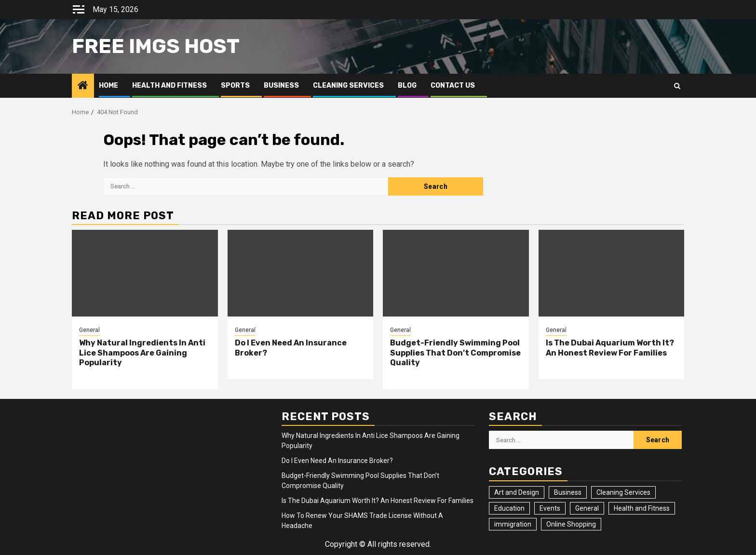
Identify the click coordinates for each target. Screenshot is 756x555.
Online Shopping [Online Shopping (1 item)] (571, 524)
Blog (407, 86)
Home (108, 86)
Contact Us (453, 86)
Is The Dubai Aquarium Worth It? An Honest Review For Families (610, 348)
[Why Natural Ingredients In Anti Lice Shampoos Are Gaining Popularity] (145, 273)
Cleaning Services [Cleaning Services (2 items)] (623, 492)
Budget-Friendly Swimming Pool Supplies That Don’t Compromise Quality (455, 353)
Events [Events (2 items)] (550, 508)
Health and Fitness (169, 86)
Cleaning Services (348, 86)
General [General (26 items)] (587, 508)
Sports (235, 86)
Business (281, 86)
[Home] (83, 86)
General (89, 330)
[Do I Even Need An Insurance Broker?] (301, 273)
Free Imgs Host (156, 46)
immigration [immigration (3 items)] (513, 524)
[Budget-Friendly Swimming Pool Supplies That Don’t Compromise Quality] (456, 273)
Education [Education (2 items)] (509, 508)
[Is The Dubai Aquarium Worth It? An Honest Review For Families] (612, 273)
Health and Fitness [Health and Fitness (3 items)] (642, 508)
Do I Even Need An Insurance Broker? (337, 461)
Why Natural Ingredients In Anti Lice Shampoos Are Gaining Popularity (142, 353)
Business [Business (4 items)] (568, 492)
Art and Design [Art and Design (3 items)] (517, 492)
